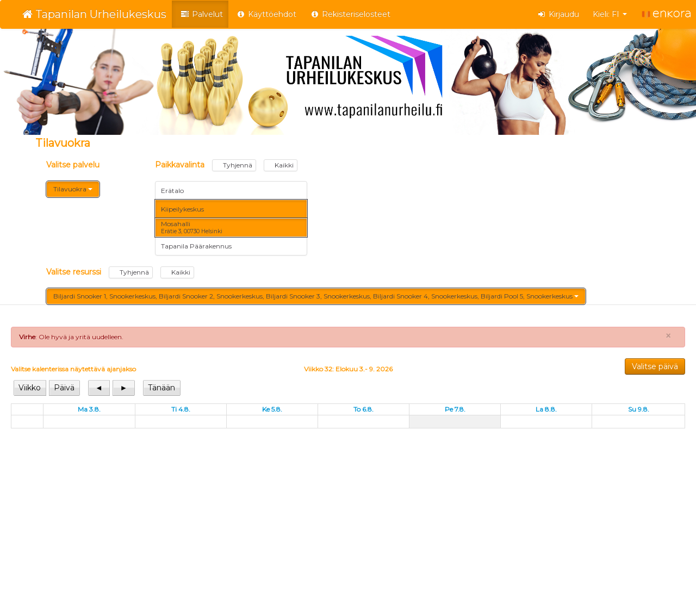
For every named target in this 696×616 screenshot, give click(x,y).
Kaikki (281, 165)
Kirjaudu (558, 14)
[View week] (30, 388)
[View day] (64, 388)
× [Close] (668, 336)
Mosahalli (192, 227)
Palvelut (201, 14)
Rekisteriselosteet (350, 14)
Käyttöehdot (267, 14)
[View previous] (100, 388)
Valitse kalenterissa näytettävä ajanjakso (73, 369)
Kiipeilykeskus (182, 209)
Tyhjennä (234, 165)
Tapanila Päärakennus (196, 246)
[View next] (123, 388)
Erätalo (172, 191)
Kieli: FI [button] (610, 14)
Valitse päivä (655, 366)
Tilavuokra (73, 189)
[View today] (162, 388)
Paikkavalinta (226, 165)
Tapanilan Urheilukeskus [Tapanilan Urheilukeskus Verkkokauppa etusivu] (94, 14)
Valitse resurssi (120, 272)
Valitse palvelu (73, 165)
